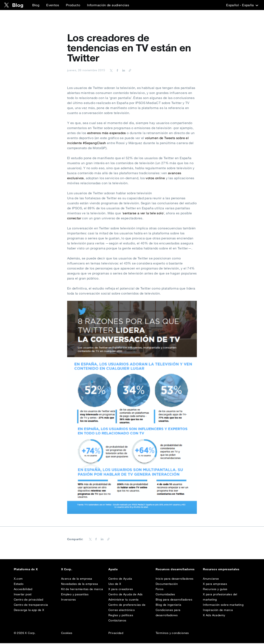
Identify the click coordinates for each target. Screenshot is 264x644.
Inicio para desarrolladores (175, 579)
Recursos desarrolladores (175, 569)
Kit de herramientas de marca (82, 590)
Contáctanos (117, 621)
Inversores (69, 600)
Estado (19, 585)
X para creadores (121, 590)
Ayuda (113, 569)
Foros (160, 590)
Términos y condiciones (172, 634)
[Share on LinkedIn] (123, 70)
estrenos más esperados (107, 133)
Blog (36, 5)
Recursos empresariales (221, 569)
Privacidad (116, 634)
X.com (18, 579)
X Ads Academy (214, 616)
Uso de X (115, 585)
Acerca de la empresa (77, 579)
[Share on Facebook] (117, 70)
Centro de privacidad (29, 600)
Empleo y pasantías (75, 595)
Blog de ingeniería (168, 606)
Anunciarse (211, 579)
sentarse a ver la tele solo (143, 213)
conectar (74, 218)
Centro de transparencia (31, 606)
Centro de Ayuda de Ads (126, 595)
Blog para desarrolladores (174, 600)
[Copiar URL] (129, 70)
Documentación (167, 585)
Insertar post (23, 595)
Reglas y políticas (121, 616)
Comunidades (165, 595)
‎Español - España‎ (242, 5)
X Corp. (67, 569)
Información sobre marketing (223, 606)
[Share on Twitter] (111, 70)
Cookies (67, 634)
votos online (155, 178)
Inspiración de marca (218, 611)
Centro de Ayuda (120, 579)
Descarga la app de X (29, 611)
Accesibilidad (23, 590)
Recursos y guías (215, 590)
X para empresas (215, 585)
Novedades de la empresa (79, 585)
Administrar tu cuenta (123, 600)
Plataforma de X (26, 569)
